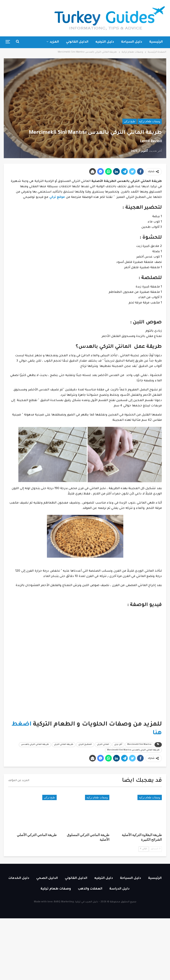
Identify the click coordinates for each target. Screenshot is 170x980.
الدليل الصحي (47, 878)
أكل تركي (118, 745)
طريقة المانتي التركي (64, 745)
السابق (156, 849)
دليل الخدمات (19, 878)
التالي (144, 849)
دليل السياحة (132, 42)
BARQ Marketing (64, 902)
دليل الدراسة (119, 889)
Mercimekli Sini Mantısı (139, 745)
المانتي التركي (103, 745)
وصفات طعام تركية (150, 121)
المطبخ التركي (85, 745)
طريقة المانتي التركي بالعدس (35, 745)
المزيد (54, 42)
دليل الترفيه (105, 42)
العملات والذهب (90, 889)
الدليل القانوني (77, 42)
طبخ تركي (130, 121)
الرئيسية (156, 42)
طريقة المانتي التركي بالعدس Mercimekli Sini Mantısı (133, 750)
